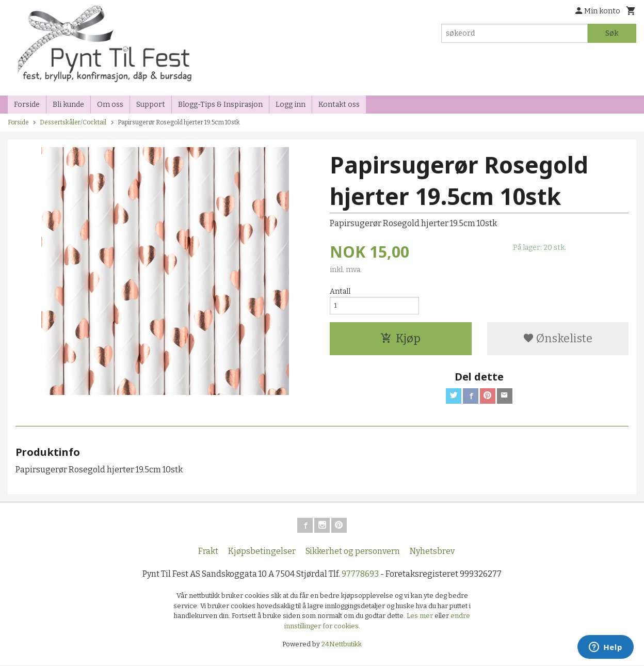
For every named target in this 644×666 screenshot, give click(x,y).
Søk (612, 33)
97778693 (360, 575)
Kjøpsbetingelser (262, 553)
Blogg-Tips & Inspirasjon (220, 105)
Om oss (110, 105)
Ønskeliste (558, 340)
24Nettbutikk (342, 646)
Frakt (208, 553)
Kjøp (400, 340)
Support (151, 105)
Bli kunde (68, 105)
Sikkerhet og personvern (353, 553)
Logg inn (291, 105)
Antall (340, 291)
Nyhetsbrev (432, 553)
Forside (27, 105)
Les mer (421, 617)
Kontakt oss (339, 105)
